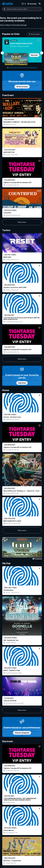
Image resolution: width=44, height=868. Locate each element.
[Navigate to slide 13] (26, 68)
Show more (12, 153)
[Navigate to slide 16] (30, 68)
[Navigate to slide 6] (15, 68)
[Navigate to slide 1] (8, 68)
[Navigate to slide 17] (32, 68)
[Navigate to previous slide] (2, 53)
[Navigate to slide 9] (20, 68)
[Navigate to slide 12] (24, 68)
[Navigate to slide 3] (11, 68)
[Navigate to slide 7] (17, 68)
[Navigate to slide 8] (18, 68)
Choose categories (22, 407)
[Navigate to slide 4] (12, 68)
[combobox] (22, 9)
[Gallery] (22, 53)
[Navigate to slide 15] (29, 68)
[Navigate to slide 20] (36, 68)
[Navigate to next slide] (42, 53)
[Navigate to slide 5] (14, 68)
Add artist (22, 237)
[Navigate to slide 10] (21, 68)
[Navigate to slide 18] (33, 68)
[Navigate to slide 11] (23, 68)
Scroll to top (22, 855)
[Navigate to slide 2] (9, 68)
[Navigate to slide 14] (27, 68)
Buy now (34, 55)
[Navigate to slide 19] (35, 68)
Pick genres (22, 562)
